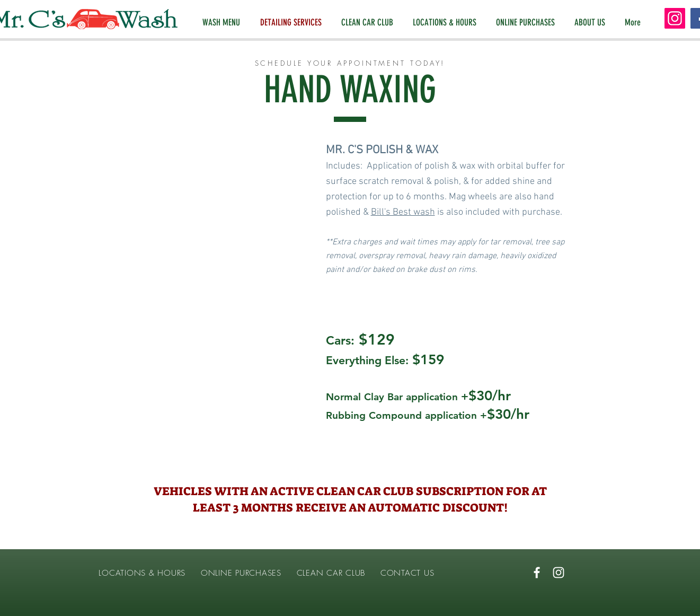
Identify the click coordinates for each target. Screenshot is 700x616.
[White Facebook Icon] (537, 573)
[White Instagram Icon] (559, 573)
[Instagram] (675, 18)
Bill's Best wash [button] (403, 212)
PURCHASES (260, 573)
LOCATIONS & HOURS (141, 573)
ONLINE (218, 573)
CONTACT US (407, 573)
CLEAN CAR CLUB (331, 573)
